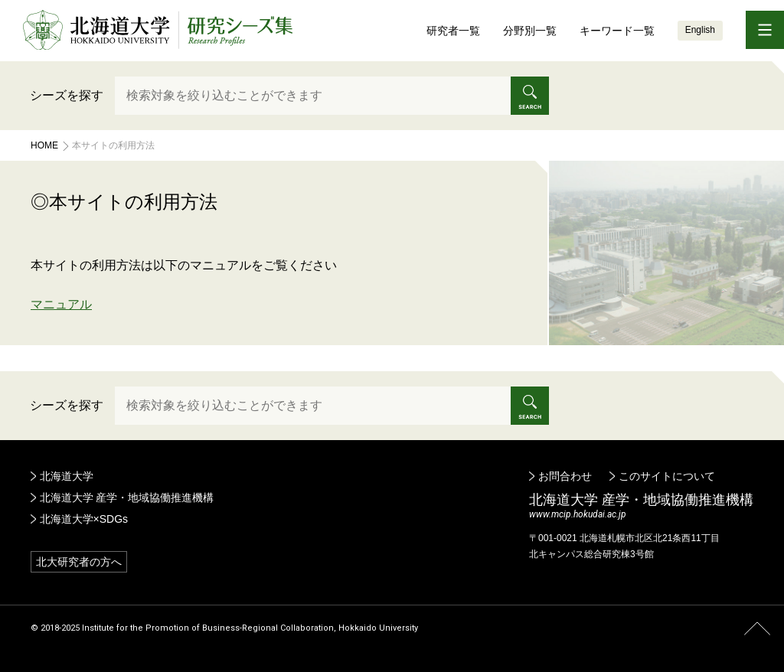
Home (44, 145)
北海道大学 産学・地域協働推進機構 (127, 497)
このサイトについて (667, 476)
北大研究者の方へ (79, 562)
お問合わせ (565, 476)
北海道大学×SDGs (84, 519)
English (700, 30)
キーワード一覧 (617, 31)
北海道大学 (67, 476)
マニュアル (61, 304)
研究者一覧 (453, 31)
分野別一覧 (530, 31)
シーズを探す (67, 95)
